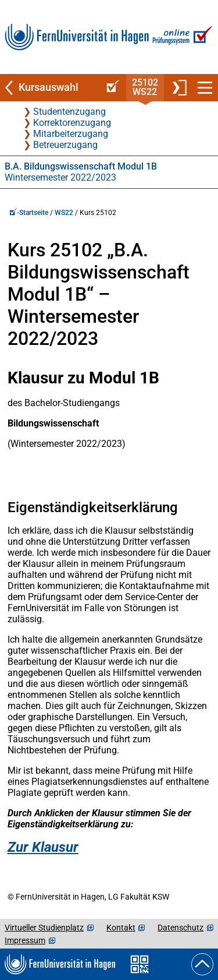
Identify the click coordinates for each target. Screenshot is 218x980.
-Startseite (29, 213)
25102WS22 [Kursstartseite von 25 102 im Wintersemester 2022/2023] (145, 87)
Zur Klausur (43, 847)
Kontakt (121, 928)
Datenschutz (181, 928)
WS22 (64, 213)
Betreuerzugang (65, 145)
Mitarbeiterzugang (71, 134)
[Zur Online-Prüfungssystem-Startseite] (181, 37)
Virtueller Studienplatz (44, 928)
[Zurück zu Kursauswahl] (50, 88)
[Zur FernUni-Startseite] (77, 37)
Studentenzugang (69, 112)
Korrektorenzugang (72, 123)
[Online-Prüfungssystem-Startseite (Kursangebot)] (111, 88)
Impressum (25, 940)
